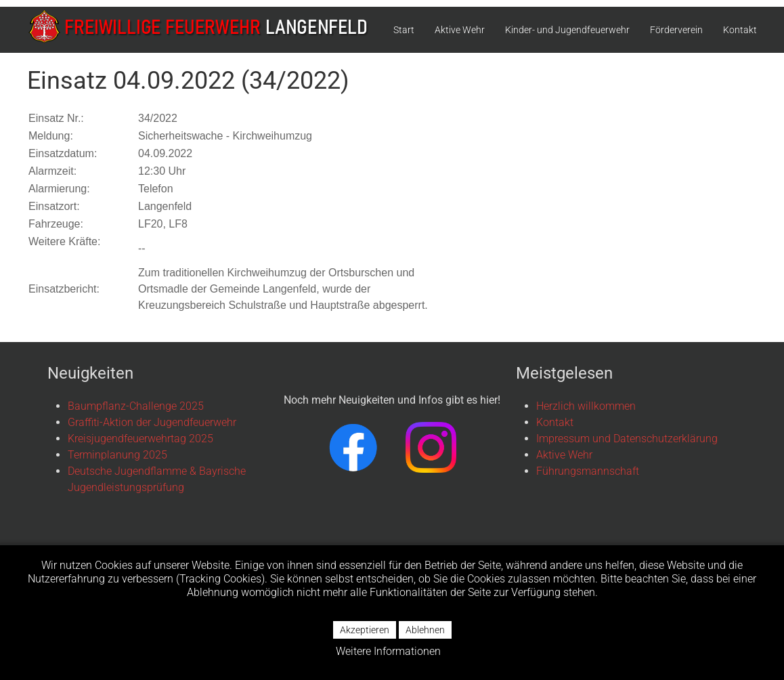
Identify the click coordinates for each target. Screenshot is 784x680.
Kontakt (740, 30)
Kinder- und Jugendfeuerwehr (567, 30)
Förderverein (676, 30)
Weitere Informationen (388, 651)
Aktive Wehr (460, 30)
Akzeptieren (365, 630)
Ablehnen (425, 630)
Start (404, 30)
